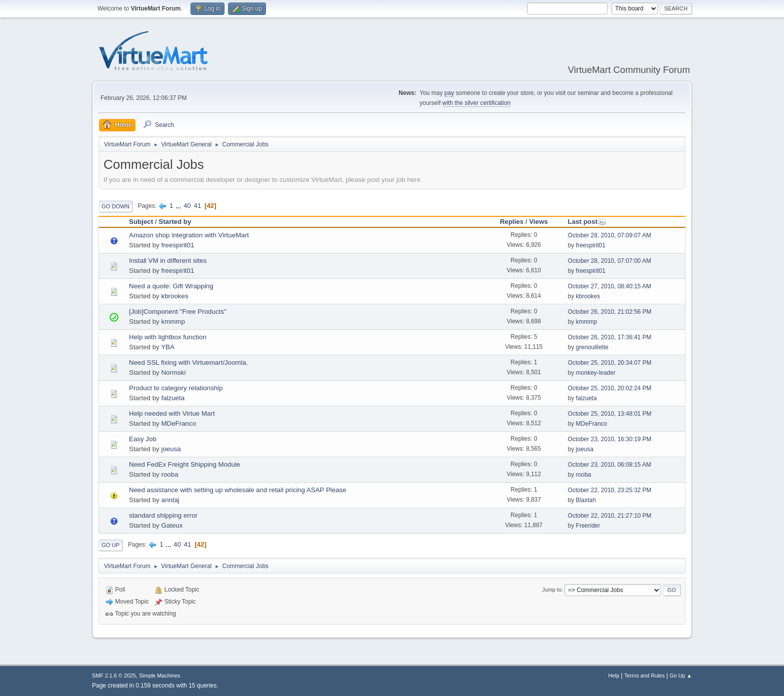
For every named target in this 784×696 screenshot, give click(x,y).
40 (187, 206)
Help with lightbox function (168, 337)
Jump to (551, 590)
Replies (512, 222)
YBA (168, 347)
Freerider (588, 526)
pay (449, 93)
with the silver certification (477, 103)
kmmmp (173, 322)
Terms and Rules (645, 676)
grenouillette (592, 347)
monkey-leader (596, 373)
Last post (587, 222)
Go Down (115, 206)
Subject (141, 222)
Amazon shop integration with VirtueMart (189, 235)
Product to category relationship (176, 388)
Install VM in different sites (168, 261)
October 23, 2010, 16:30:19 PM (610, 439)
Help (614, 676)
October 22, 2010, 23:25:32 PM (610, 490)
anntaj (170, 500)
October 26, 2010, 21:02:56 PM (610, 312)
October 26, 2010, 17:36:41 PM (610, 337)
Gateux (172, 525)
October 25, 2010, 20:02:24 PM (610, 388)
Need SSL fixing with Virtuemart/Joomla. (188, 362)
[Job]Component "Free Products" (178, 312)
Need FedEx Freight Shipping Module (184, 464)
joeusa (171, 449)
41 (197, 206)
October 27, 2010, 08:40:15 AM (610, 286)
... (179, 206)
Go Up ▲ (681, 676)
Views (538, 222)
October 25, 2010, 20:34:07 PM (610, 363)
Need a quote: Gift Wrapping (171, 286)
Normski (173, 372)
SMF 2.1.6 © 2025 (114, 676)
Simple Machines (159, 676)
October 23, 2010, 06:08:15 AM (610, 465)
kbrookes (174, 296)
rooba (169, 474)
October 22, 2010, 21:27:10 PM (610, 516)
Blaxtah (586, 500)
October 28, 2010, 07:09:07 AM (610, 235)
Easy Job (143, 439)
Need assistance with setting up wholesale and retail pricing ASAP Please (238, 490)
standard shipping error (163, 515)
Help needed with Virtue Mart (172, 413)
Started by (175, 222)
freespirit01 (177, 245)
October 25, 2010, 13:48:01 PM (610, 414)
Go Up (110, 545)
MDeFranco (178, 423)
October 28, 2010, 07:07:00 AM (610, 261)
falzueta (173, 398)
